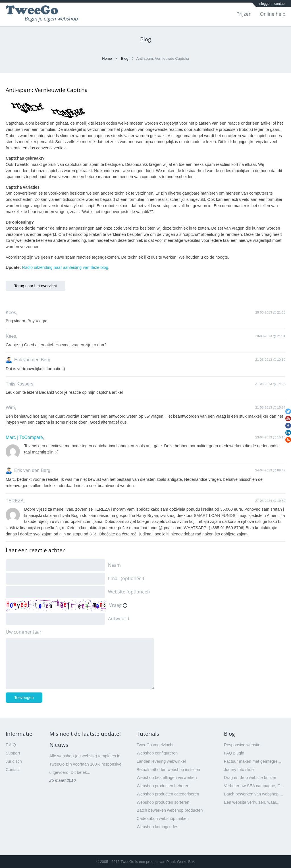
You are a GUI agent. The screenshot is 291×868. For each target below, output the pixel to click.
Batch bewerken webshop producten (170, 810)
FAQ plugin (234, 753)
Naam (114, 565)
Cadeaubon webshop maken (163, 818)
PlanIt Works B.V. (180, 862)
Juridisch (14, 761)
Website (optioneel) (129, 592)
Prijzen (244, 14)
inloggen (265, 4)
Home (107, 58)
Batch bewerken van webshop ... (253, 794)
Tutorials (148, 734)
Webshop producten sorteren (163, 802)
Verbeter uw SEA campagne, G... (254, 786)
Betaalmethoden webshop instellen (168, 770)
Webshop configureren (157, 753)
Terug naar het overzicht (36, 286)
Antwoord (119, 618)
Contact (13, 770)
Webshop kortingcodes (157, 827)
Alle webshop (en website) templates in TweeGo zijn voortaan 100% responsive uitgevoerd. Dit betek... (86, 764)
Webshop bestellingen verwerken (167, 778)
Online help (273, 14)
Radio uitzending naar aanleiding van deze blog (65, 267)
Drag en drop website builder (250, 778)
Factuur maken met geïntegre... (252, 761)
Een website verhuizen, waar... (252, 802)
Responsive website (242, 745)
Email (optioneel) (126, 578)
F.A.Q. (11, 745)
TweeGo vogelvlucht (155, 745)
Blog (125, 58)
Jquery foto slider (240, 770)
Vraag (115, 605)
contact (280, 4)
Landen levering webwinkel (161, 761)
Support (13, 753)
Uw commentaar (24, 632)
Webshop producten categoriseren (168, 794)
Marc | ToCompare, (25, 437)
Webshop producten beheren (163, 786)
